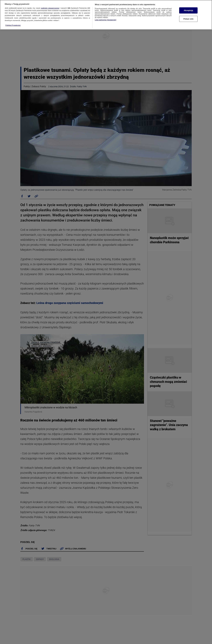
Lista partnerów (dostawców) (105, 20)
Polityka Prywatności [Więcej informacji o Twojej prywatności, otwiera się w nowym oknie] (13, 25)
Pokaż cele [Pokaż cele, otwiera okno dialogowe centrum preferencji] (188, 19)
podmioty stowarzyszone (50, 8)
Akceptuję (188, 10)
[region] (106, 15)
